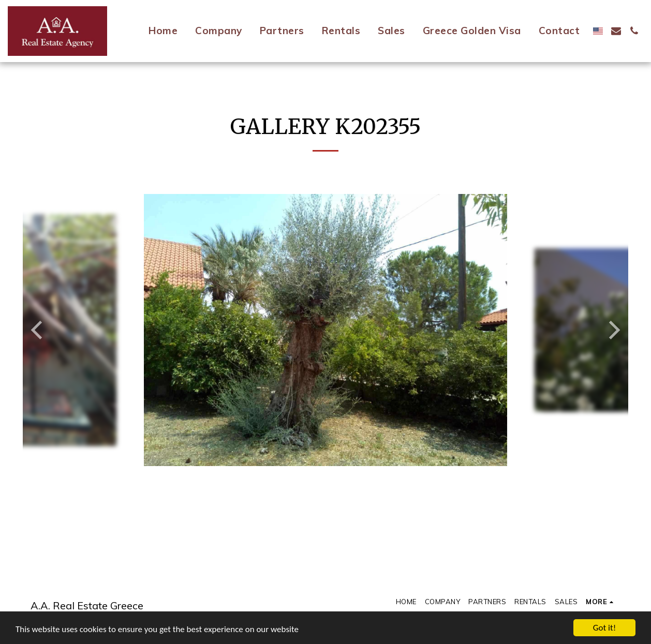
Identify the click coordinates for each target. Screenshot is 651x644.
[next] (613, 330)
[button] (616, 31)
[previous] (38, 330)
